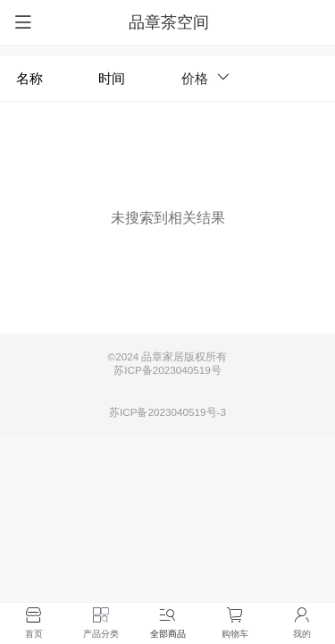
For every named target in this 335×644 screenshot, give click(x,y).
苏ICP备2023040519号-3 (167, 412)
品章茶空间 (169, 22)
